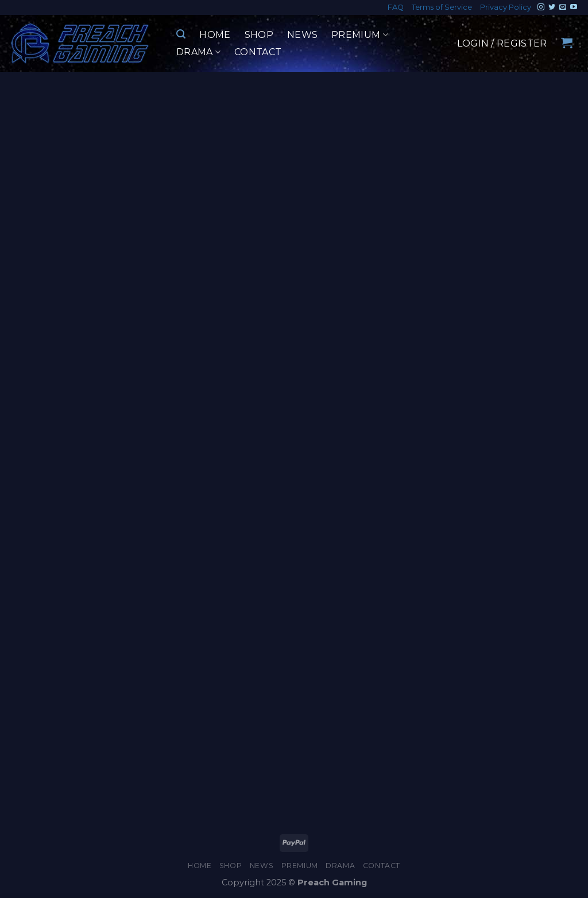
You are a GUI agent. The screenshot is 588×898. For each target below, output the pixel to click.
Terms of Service (442, 7)
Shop (259, 35)
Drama (198, 52)
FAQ (396, 7)
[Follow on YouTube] (574, 7)
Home (215, 35)
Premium (360, 35)
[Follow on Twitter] (552, 7)
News (302, 35)
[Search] (181, 34)
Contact (258, 52)
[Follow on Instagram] (541, 7)
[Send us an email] (563, 7)
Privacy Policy (506, 7)
